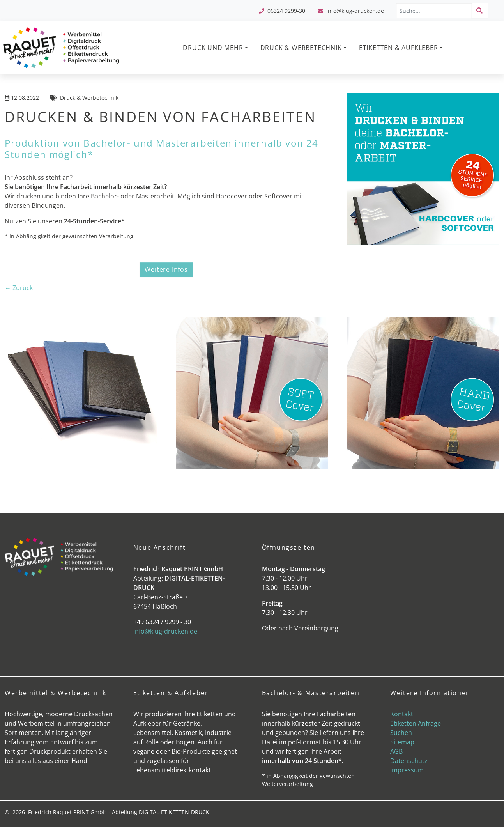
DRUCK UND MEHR (213, 48)
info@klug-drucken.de (355, 11)
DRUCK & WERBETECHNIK (301, 48)
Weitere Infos (166, 269)
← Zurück (19, 288)
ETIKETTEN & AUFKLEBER (399, 48)
